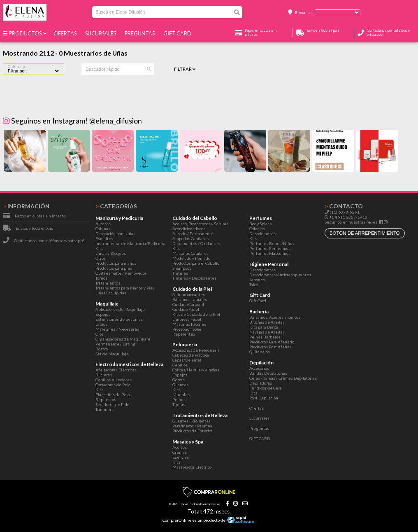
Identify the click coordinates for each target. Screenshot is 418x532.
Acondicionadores (189, 229)
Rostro (102, 349)
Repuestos (106, 399)
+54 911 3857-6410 (346, 217)
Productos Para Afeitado (272, 342)
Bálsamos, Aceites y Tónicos (275, 317)
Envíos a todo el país (34, 228)
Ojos (100, 334)
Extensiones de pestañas (119, 319)
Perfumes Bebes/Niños (272, 243)
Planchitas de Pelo (113, 394)
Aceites (180, 447)
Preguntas (140, 33)
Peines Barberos (265, 337)
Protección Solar (187, 329)
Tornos (101, 278)
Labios (101, 324)
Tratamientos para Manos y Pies (125, 288)
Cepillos (180, 365)
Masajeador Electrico (192, 467)
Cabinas (103, 229)
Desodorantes (262, 233)
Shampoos (182, 268)
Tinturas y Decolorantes (194, 278)
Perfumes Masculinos (270, 253)
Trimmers (104, 409)
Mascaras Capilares (190, 253)
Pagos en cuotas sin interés (40, 216)
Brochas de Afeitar (267, 322)
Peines (179, 399)
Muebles (181, 394)
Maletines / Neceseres (117, 329)
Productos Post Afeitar (270, 347)
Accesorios (259, 368)
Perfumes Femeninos (270, 248)
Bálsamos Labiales (190, 299)
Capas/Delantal (187, 360)
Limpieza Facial (187, 319)
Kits (99, 248)
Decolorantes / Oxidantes (196, 243)
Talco (254, 285)
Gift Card (258, 301)
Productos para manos (116, 263)
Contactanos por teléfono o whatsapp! (49, 240)
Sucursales (101, 33)
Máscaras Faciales (189, 324)
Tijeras (179, 404)
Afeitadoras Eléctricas (116, 370)
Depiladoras (261, 383)
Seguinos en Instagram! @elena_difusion (72, 121)
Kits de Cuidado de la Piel (196, 314)
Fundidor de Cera (266, 388)
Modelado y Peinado (191, 258)
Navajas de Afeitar (267, 332)
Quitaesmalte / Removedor (121, 273)
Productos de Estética (193, 431)
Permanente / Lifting (115, 344)
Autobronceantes (189, 294)
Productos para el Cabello (196, 263)
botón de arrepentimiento (365, 233)
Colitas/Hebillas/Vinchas (196, 370)
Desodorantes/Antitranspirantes (280, 275)
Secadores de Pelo (112, 404)
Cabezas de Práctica (191, 355)
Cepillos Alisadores (114, 380)
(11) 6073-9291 (342, 212)
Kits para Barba (264, 327)
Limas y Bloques (111, 253)
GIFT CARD (178, 33)
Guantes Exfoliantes (192, 421)
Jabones (257, 280)
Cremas (180, 452)
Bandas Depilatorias (268, 373)
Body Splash (261, 224)
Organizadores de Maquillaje (123, 339)
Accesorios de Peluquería (196, 350)
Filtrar (185, 69)
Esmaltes (104, 238)
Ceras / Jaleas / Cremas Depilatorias (283, 378)
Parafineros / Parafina (192, 426)
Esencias (181, 457)
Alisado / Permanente (193, 233)
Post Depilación (264, 398)
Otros (101, 258)
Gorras (179, 380)
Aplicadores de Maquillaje (120, 309)
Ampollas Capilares (190, 238)
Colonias (257, 229)
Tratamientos (108, 283)
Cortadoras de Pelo (113, 385)
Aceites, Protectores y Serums (200, 224)
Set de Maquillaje (112, 354)
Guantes (180, 385)
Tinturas (180, 273)
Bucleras (104, 375)
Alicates (103, 224)
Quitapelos (260, 352)
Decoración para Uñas (115, 233)
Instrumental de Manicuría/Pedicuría (130, 243)
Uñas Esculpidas (111, 293)
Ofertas (66, 33)
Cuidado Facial (186, 309)
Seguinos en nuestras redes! (352, 222)
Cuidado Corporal (188, 304)
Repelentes (184, 334)
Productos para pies (114, 268)
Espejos (103, 314)
